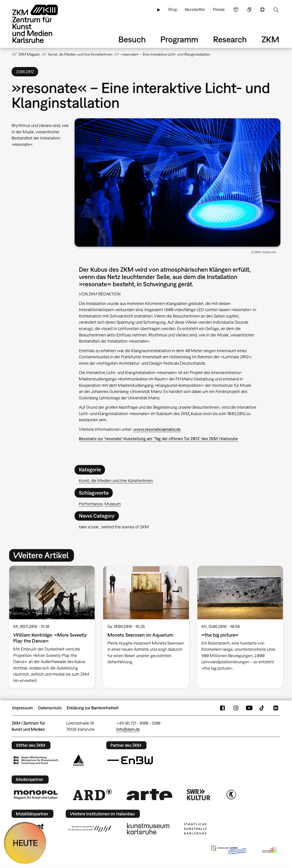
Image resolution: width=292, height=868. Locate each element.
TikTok (262, 708)
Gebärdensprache (249, 10)
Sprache (262, 10)
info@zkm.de (128, 729)
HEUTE (25, 843)
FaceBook (222, 708)
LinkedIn (276, 708)
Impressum (22, 708)
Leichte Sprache (236, 10)
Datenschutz (50, 708)
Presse (219, 9)
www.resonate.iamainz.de (157, 429)
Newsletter (195, 9)
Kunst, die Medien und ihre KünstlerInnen (116, 481)
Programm (179, 39)
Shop (173, 9)
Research (230, 39)
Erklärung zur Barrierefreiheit (93, 708)
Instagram (236, 708)
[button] (177, 183)
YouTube (249, 708)
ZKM (270, 39)
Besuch (132, 39)
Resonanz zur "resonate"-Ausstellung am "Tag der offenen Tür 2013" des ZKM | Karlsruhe (158, 439)
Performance (91, 504)
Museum (113, 504)
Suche (276, 10)
